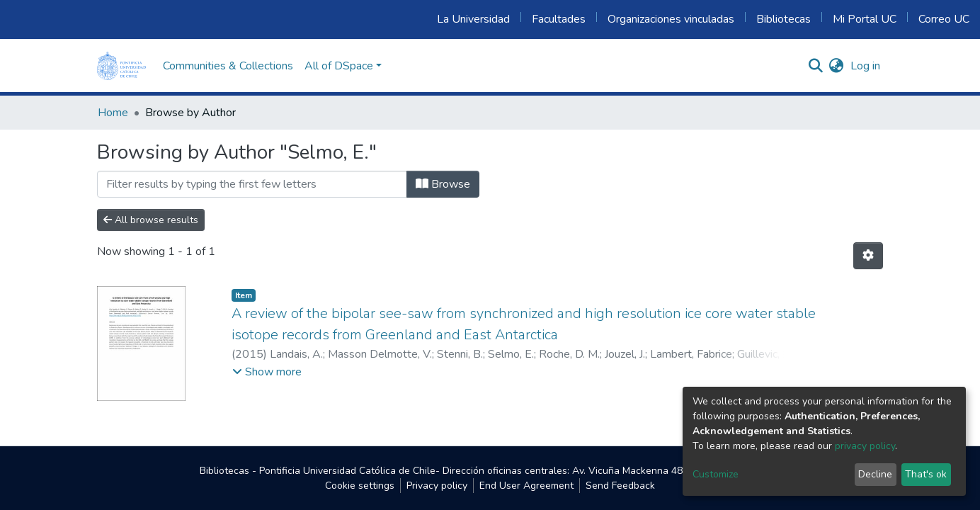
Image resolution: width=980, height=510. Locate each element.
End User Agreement (526, 486)
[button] (836, 66)
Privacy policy (437, 486)
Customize (716, 474)
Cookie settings (360, 486)
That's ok (926, 474)
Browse (443, 184)
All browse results (151, 220)
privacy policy (865, 446)
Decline (875, 474)
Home (113, 113)
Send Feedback (620, 486)
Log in (865, 66)
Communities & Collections (228, 66)
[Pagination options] (868, 256)
